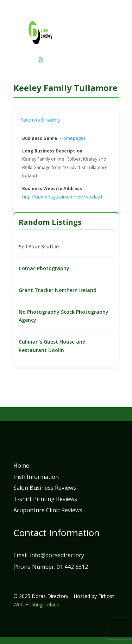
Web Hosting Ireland (36, 604)
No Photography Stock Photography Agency (64, 316)
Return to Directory (40, 120)
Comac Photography (44, 268)
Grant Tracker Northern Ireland (58, 290)
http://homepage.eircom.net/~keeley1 (62, 197)
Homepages (73, 138)
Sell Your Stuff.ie (39, 246)
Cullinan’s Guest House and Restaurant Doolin (52, 346)
